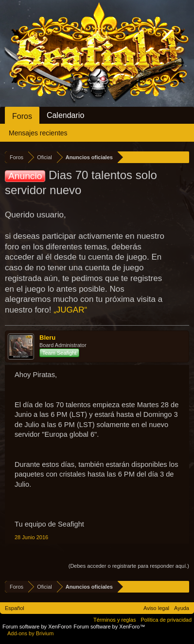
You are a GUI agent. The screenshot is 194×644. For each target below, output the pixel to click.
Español (15, 608)
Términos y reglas (115, 620)
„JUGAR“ (70, 310)
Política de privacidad (166, 620)
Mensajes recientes (38, 133)
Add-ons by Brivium (30, 633)
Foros (22, 116)
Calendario (65, 115)
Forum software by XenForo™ (109, 627)
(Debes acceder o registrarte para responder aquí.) (129, 566)
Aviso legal (156, 608)
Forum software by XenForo (38, 627)
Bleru (47, 338)
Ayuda (182, 608)
